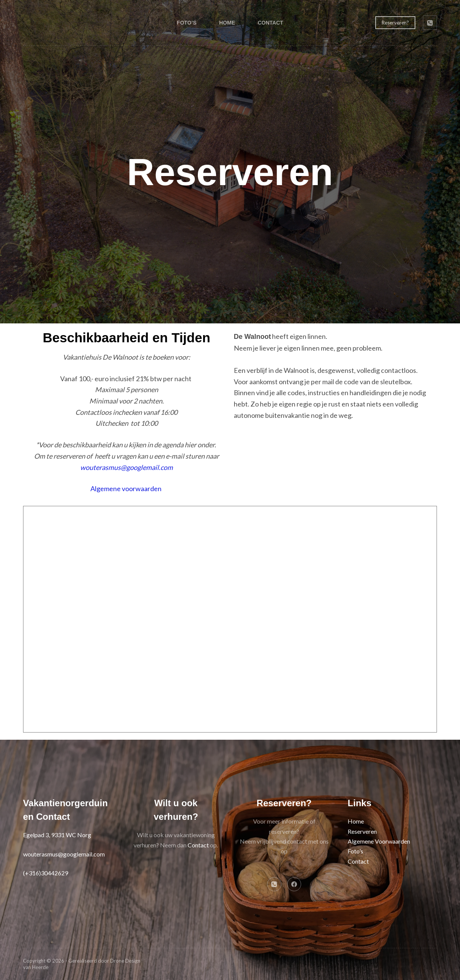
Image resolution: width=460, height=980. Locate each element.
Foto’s (186, 23)
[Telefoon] (430, 23)
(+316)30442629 (46, 873)
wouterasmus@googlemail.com (127, 467)
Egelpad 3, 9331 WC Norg (57, 835)
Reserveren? (395, 23)
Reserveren (362, 831)
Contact (270, 23)
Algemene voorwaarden (126, 488)
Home (227, 23)
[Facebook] (294, 884)
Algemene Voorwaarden (379, 841)
